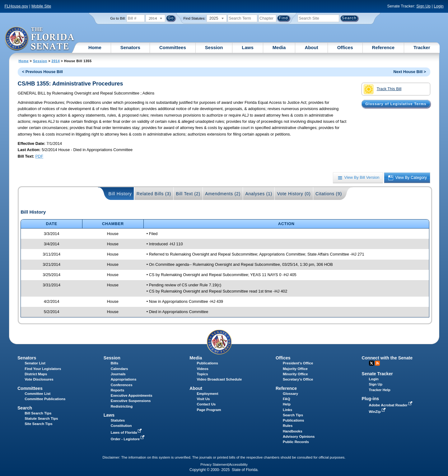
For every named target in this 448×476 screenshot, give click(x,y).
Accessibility (238, 464)
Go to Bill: (118, 18)
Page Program (209, 410)
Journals (118, 374)
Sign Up (423, 6)
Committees (173, 47)
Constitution (121, 426)
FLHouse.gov (16, 6)
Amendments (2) (223, 194)
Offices (345, 47)
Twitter (371, 363)
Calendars (119, 369)
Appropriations (124, 379)
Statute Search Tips (41, 418)
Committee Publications (45, 399)
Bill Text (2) (188, 194)
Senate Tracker (377, 374)
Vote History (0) (294, 194)
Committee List (37, 394)
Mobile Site (41, 6)
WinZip (378, 412)
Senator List (35, 363)
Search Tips (293, 415)
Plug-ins (371, 399)
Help (287, 404)
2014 (56, 61)
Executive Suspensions (131, 401)
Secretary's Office (298, 379)
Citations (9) (329, 194)
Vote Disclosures (39, 379)
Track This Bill (383, 89)
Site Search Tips (38, 424)
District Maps (36, 374)
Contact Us (206, 404)
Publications (207, 363)
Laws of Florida (127, 432)
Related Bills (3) (154, 194)
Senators (130, 47)
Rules (288, 426)
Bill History (120, 194)
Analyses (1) (259, 194)
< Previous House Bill (42, 72)
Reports (118, 390)
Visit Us (203, 399)
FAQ (287, 399)
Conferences (122, 385)
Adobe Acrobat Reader (391, 405)
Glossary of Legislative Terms (396, 104)
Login (439, 6)
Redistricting (122, 406)
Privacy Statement (214, 464)
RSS (377, 363)
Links (287, 410)
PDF (40, 156)
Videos (203, 369)
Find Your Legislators (43, 369)
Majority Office (295, 369)
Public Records (296, 442)
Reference (383, 47)
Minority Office (295, 374)
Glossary (290, 394)
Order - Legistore (128, 439)
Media (279, 47)
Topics (202, 374)
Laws (248, 47)
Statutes (118, 420)
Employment (207, 394)
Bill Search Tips (38, 413)
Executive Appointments (132, 395)
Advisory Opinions (299, 437)
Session (214, 47)
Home (95, 47)
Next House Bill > (410, 72)
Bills (114, 363)
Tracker (422, 47)
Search (25, 408)
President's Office (298, 363)
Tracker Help (380, 390)
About (311, 47)
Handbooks (293, 431)
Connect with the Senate (387, 358)
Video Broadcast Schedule (219, 379)
